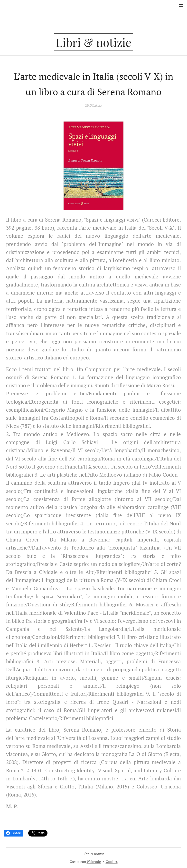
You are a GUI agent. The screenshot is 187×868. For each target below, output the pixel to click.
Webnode (94, 862)
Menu (181, 6)
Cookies (112, 862)
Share (14, 833)
